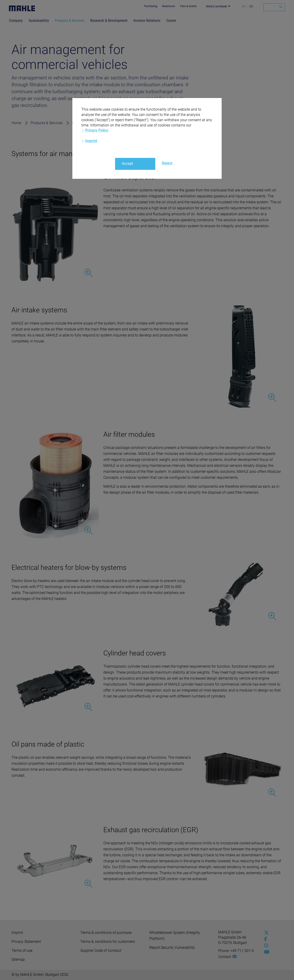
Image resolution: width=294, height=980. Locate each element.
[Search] (274, 7)
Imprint (17, 933)
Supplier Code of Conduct (101, 951)
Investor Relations (147, 21)
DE (251, 6)
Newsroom (169, 6)
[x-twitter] (265, 933)
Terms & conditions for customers (108, 942)
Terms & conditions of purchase (106, 933)
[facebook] (265, 939)
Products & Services (70, 21)
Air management (128, 123)
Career (171, 21)
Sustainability (39, 21)
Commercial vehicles (89, 123)
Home (16, 123)
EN (244, 6)
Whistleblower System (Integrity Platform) (175, 936)
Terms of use (22, 951)
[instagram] (265, 946)
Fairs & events (188, 6)
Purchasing (151, 6)
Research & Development (109, 21)
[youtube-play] (265, 952)
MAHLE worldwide (216, 6)
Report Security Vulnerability (172, 948)
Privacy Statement (26, 942)
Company (16, 21)
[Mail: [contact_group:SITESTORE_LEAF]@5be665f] (235, 957)
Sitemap (18, 959)
